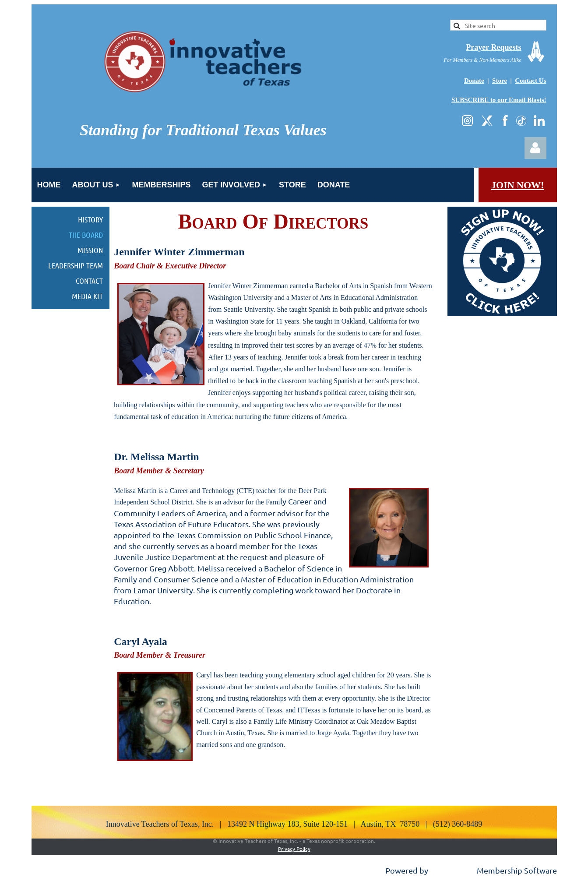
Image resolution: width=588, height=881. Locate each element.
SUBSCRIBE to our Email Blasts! (499, 100)
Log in (535, 148)
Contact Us (530, 81)
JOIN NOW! (518, 185)
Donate (474, 81)
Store (500, 81)
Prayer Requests (493, 47)
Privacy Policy (294, 849)
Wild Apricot (452, 870)
